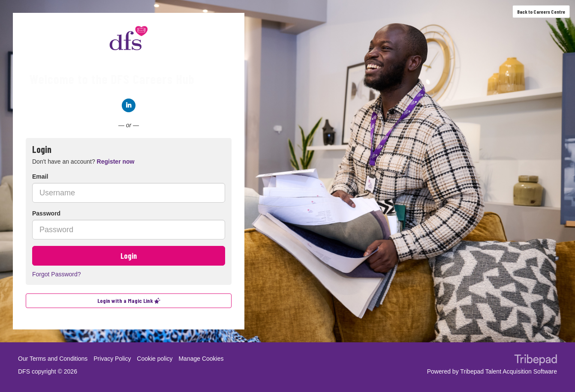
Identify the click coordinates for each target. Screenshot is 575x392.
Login (129, 256)
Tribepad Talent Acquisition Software (509, 371)
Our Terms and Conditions (53, 359)
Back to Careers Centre (541, 12)
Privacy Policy (112, 359)
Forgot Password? (57, 274)
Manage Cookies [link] (201, 359)
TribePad (536, 361)
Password (46, 213)
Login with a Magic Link (129, 301)
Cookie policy (155, 359)
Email (40, 177)
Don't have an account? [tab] (83, 162)
